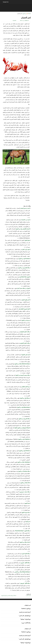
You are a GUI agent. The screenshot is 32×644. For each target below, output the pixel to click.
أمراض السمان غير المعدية (25, 612)
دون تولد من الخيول (25, 320)
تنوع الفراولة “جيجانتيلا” (25, 619)
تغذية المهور (27, 503)
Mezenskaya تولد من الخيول (23, 407)
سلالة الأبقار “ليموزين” (25, 563)
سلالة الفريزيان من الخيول (24, 419)
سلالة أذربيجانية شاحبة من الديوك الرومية (9, 595)
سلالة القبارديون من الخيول (24, 268)
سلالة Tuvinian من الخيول (24, 471)
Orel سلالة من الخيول (25, 483)
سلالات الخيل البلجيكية (25, 332)
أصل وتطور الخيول (26, 300)
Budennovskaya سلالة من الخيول (22, 364)
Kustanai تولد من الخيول (24, 259)
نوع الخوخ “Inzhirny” (26, 609)
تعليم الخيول (27, 240)
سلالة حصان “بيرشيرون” (24, 492)
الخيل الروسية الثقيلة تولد (24, 309)
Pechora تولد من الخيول (24, 451)
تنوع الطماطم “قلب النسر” (25, 616)
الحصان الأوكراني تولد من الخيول (23, 229)
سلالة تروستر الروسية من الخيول (22, 375)
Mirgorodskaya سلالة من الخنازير (22, 572)
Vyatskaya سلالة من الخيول (23, 462)
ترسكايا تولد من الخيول (25, 398)
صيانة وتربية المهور (26, 512)
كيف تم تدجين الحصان (25, 208)
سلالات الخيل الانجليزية (25, 343)
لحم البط (28, 522)
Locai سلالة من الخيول (24, 542)
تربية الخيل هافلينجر (25, 387)
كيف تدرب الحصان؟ (25, 220)
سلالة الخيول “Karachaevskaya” (22, 531)
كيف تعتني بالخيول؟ (25, 355)
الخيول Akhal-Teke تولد (24, 277)
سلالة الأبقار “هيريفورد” (25, 583)
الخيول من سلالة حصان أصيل (23, 288)
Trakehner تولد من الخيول (24, 439)
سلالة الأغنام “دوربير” (26, 623)
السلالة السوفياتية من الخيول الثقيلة (22, 428)
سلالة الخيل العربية (26, 554)
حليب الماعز (29, 595)
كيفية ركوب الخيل (26, 250)
